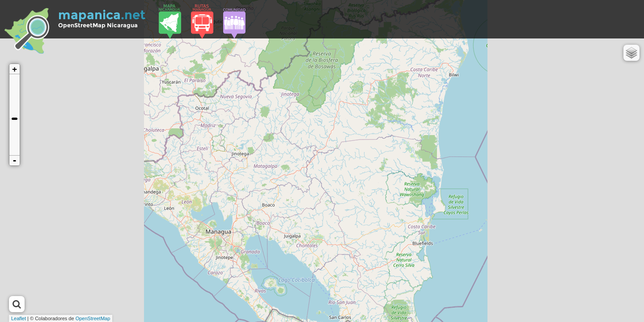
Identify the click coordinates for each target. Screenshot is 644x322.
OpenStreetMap (93, 318)
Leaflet (19, 318)
